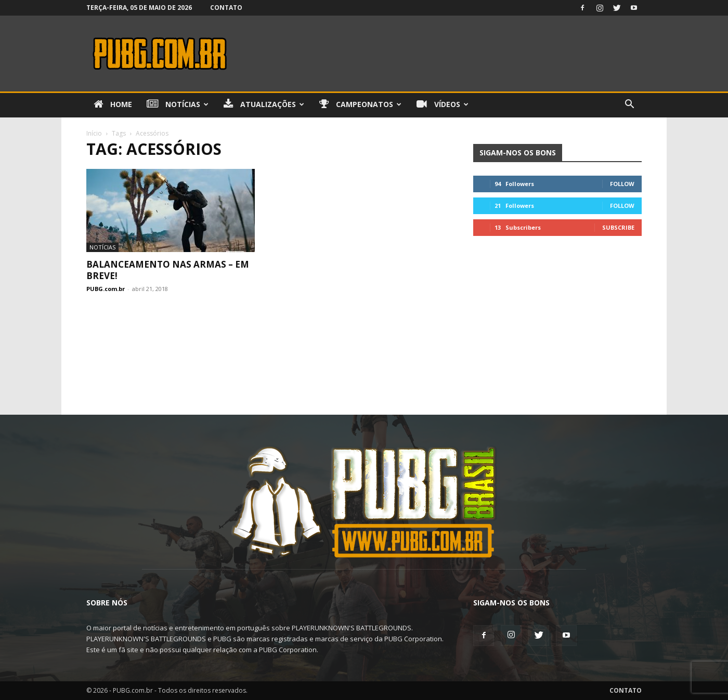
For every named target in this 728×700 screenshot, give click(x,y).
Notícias (178, 104)
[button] (629, 105)
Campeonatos (360, 104)
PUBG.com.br (106, 289)
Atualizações (264, 104)
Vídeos (443, 104)
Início (94, 133)
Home (113, 104)
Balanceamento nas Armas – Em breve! (168, 270)
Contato (226, 8)
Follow (622, 184)
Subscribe (618, 227)
